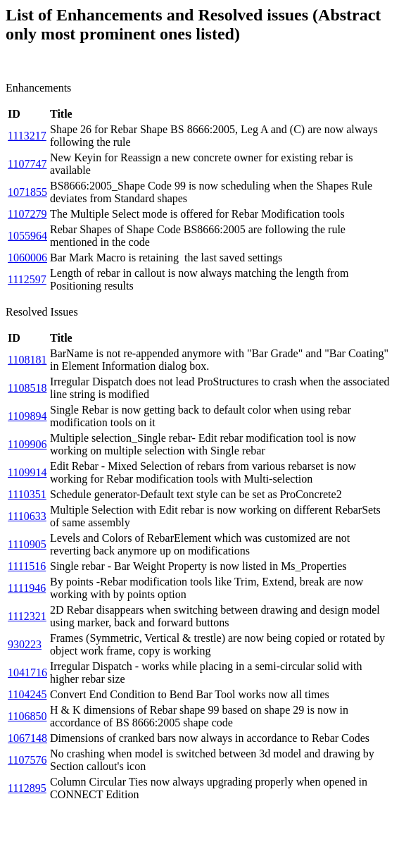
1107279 (27, 214)
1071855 (27, 192)
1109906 (27, 444)
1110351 (27, 494)
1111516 (27, 566)
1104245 (27, 694)
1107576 (27, 760)
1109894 (27, 416)
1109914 (27, 472)
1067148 (27, 738)
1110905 (27, 544)
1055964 (27, 236)
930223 (25, 644)
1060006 (27, 258)
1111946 (27, 588)
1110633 (27, 516)
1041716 (27, 672)
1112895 (27, 788)
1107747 (27, 164)
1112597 (27, 279)
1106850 (27, 716)
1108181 (27, 360)
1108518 (27, 388)
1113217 (27, 136)
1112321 (27, 616)
